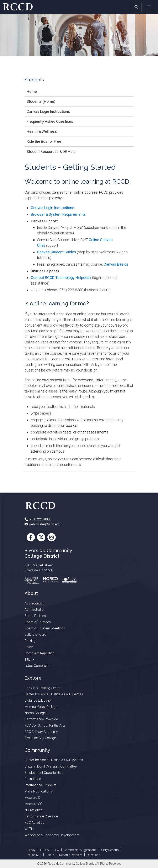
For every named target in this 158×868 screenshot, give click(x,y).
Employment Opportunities (44, 773)
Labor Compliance (38, 666)
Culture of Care (35, 635)
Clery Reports (110, 850)
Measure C (32, 798)
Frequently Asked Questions (50, 121)
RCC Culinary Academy (41, 732)
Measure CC (33, 804)
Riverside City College (40, 738)
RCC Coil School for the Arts (45, 725)
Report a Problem (71, 855)
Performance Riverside (41, 719)
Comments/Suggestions (80, 850)
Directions (94, 855)
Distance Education (39, 700)
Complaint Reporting (39, 653)
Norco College (35, 713)
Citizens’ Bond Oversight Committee (51, 766)
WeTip (29, 829)
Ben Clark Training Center (43, 688)
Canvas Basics (116, 264)
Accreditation (34, 603)
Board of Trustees (38, 622)
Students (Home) (41, 101)
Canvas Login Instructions (48, 111)
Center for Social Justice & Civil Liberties (54, 694)
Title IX (30, 659)
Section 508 (33, 855)
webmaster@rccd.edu (44, 524)
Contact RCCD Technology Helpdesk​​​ (61, 278)
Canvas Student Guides (57, 252)
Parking (30, 641)
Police (29, 647)
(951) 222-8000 (40, 519)
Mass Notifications (38, 791)
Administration (35, 610)
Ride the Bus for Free (44, 141)
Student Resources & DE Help (51, 152)
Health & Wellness (42, 131)
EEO (56, 850)
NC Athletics (33, 810)
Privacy (30, 850)
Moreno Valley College (41, 707)
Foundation (33, 779)
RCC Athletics (34, 823)
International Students (40, 785)
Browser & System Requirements (58, 214)
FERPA (44, 850)
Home (32, 91)
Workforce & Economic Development (52, 835)
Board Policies (35, 616)
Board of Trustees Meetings (45, 628)
